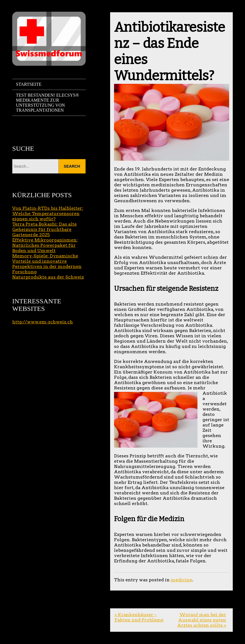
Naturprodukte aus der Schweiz (48, 277)
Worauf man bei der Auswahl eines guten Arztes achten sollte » (202, 620)
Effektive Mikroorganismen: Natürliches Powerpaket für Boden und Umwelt (45, 245)
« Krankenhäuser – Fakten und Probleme (139, 617)
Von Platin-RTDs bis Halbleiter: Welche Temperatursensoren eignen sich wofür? (48, 214)
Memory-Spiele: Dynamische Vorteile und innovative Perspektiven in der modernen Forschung (47, 264)
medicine (181, 580)
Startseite (29, 84)
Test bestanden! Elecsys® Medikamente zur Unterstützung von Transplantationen (47, 103)
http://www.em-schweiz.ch (43, 322)
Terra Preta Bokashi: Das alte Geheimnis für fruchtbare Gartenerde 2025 (44, 229)
